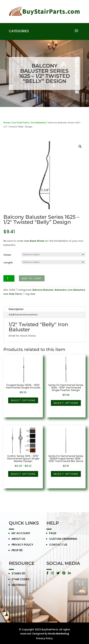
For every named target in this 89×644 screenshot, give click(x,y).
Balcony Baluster (43, 290)
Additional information (23, 315)
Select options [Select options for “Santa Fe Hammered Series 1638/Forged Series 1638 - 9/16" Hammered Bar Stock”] (66, 474)
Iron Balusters (39, 123)
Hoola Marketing (58, 634)
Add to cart (32, 278)
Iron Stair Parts (21, 123)
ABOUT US (18, 541)
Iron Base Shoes (34, 241)
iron (33, 294)
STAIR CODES (20, 581)
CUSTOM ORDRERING (63, 541)
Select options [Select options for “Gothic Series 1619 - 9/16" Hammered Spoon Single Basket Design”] (23, 474)
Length (8, 263)
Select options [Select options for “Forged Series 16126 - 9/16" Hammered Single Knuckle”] (23, 400)
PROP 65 (17, 552)
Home (7, 123)
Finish (7, 255)
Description (16, 309)
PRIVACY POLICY (22, 547)
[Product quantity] (9, 278)
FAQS (53, 535)
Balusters (61, 290)
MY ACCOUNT (21, 535)
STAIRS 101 (18, 576)
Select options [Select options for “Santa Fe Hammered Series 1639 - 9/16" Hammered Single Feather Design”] (66, 403)
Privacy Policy (44, 638)
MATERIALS (19, 587)
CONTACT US (58, 547)
